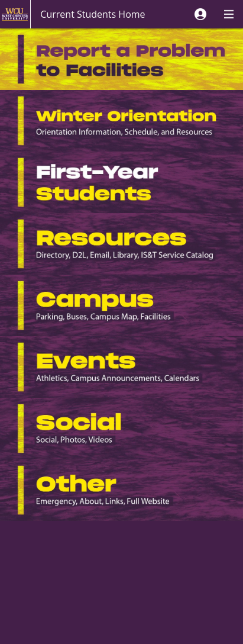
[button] (200, 14)
